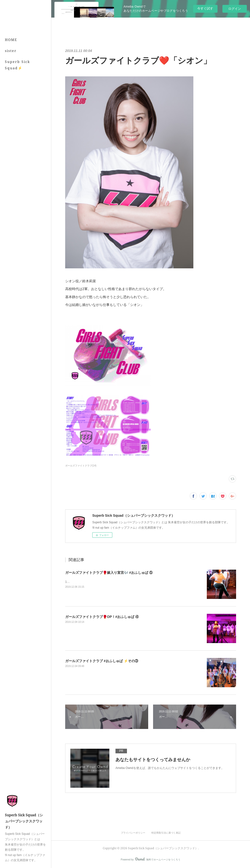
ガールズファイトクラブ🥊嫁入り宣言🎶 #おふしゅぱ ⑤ (109, 573)
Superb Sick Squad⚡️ (17, 65)
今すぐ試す (205, 8)
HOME (11, 40)
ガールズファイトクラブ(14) (81, 466)
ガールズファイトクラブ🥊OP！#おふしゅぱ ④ (102, 617)
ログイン (235, 9)
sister (11, 51)
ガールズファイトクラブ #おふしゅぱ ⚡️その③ (102, 661)
